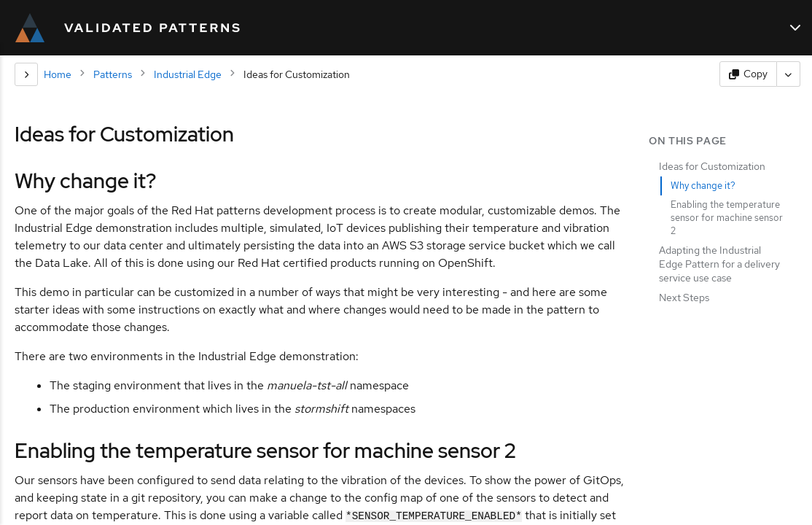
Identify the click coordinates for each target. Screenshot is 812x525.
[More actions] (789, 74)
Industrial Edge (188, 74)
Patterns (113, 74)
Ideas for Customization (712, 166)
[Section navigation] (26, 74)
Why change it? (703, 186)
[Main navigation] (795, 28)
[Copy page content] (748, 74)
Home (58, 74)
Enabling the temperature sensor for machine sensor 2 (727, 218)
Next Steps (684, 297)
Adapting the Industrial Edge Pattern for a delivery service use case (719, 264)
